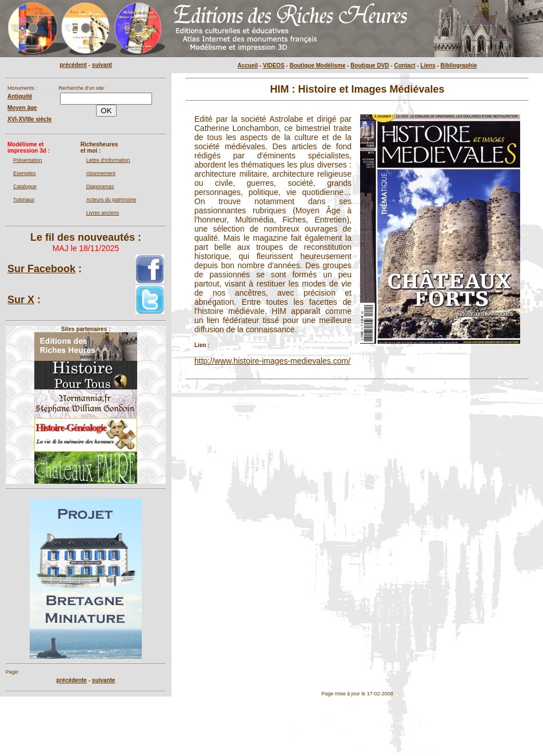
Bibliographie (459, 65)
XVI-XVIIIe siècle (29, 119)
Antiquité (20, 96)
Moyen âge (22, 108)
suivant (102, 65)
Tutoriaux (24, 200)
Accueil (248, 65)
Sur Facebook (41, 269)
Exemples (25, 173)
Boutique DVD (370, 65)
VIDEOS (274, 65)
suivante (104, 680)
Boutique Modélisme (318, 65)
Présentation (28, 160)
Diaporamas (100, 186)
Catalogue (25, 186)
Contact (404, 65)
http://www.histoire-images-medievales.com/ (272, 361)
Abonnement (101, 173)
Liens (428, 65)
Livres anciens (103, 213)
